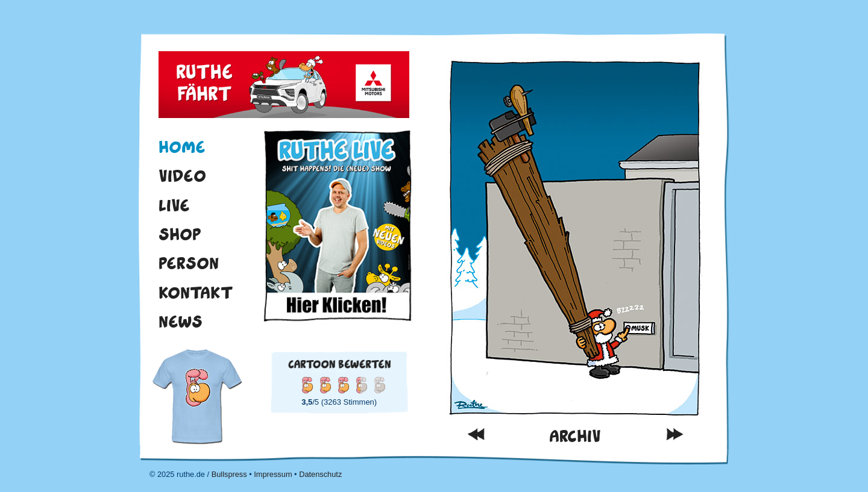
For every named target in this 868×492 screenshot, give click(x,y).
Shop (180, 234)
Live (174, 205)
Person (189, 263)
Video (182, 176)
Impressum (273, 474)
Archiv (575, 436)
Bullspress (229, 474)
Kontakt (196, 293)
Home (182, 147)
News (181, 322)
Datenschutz (320, 474)
